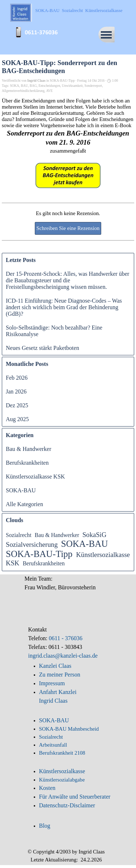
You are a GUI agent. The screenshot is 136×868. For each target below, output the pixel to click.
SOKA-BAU (21, 490)
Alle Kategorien (24, 504)
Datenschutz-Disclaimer (67, 805)
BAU (24, 86)
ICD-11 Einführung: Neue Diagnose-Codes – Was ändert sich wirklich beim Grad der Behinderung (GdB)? (64, 307)
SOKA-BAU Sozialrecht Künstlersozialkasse (79, 10)
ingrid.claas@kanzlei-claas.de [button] (63, 656)
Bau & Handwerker (28, 449)
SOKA (14, 86)
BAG (33, 86)
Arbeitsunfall (53, 745)
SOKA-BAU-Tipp (39, 554)
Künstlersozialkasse (62, 771)
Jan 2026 (16, 391)
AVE (49, 91)
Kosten (47, 788)
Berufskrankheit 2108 (62, 753)
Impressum (52, 683)
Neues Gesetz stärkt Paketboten (42, 348)
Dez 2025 (17, 405)
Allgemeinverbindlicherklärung (23, 91)
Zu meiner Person (60, 675)
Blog (45, 826)
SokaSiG (94, 535)
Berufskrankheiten (27, 463)
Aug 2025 (17, 419)
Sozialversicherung (32, 544)
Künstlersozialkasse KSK (35, 477)
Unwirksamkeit (73, 86)
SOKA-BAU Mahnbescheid (69, 729)
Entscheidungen (49, 86)
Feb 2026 (17, 378)
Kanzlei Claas (55, 666)
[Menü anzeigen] (106, 35)
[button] (39, 28)
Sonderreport (93, 86)
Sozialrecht (19, 535)
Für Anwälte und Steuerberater (75, 797)
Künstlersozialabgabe (63, 780)
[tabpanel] (68, 643)
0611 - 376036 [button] (65, 638)
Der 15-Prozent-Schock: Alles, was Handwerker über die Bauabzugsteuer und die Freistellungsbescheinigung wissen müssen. (67, 280)
